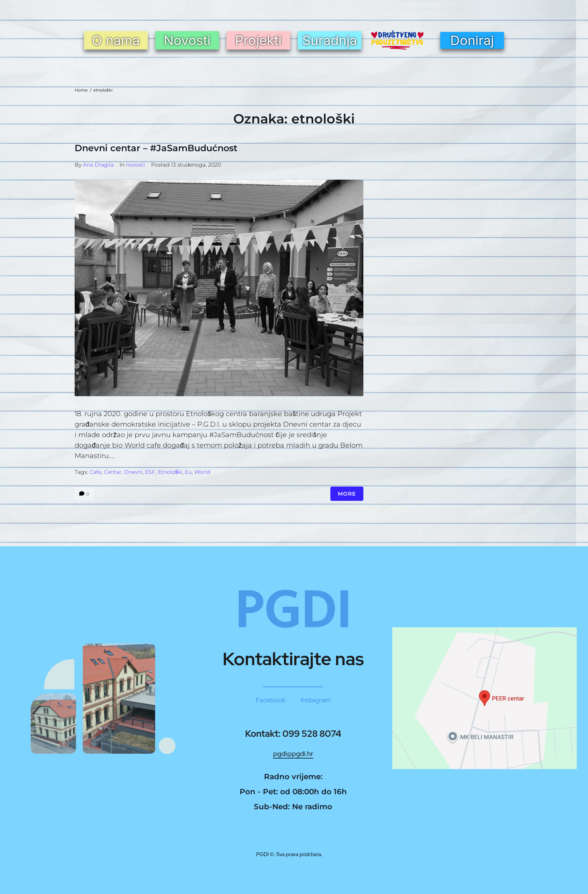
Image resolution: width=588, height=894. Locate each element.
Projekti (258, 40)
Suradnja (330, 40)
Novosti (187, 40)
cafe (95, 472)
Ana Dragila (98, 165)
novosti (136, 165)
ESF (150, 472)
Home (81, 90)
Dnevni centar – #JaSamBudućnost (156, 148)
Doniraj (472, 40)
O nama (116, 40)
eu (188, 472)
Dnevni (133, 472)
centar (113, 472)
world (202, 472)
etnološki (170, 472)
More (347, 494)
